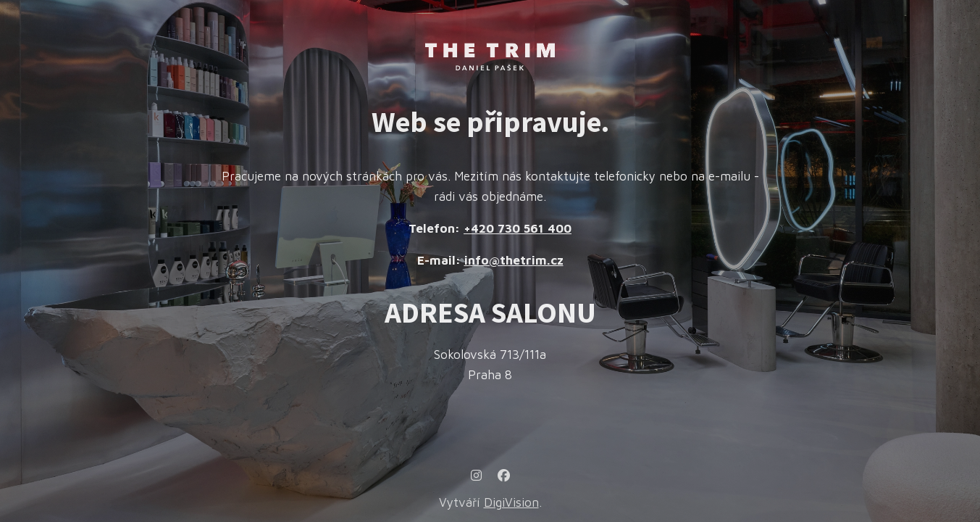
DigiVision (511, 502)
